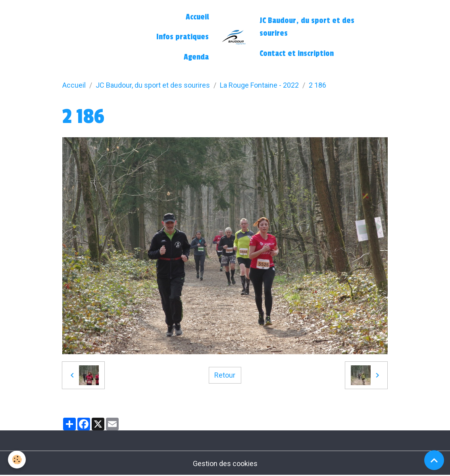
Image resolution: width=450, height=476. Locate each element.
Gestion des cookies (225, 464)
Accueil (197, 17)
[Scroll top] (434, 460)
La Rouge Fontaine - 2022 (259, 85)
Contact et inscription (297, 54)
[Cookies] (17, 460)
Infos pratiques (183, 37)
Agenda (196, 57)
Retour (225, 375)
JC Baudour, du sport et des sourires (307, 27)
